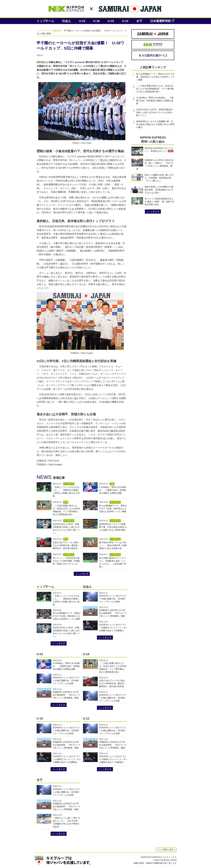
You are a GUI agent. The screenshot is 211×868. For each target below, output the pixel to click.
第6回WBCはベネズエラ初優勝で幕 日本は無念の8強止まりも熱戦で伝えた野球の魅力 (113, 527)
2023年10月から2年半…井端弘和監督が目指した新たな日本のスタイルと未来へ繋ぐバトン (155, 112)
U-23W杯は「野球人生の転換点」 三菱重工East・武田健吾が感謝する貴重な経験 (113, 490)
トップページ (44, 31)
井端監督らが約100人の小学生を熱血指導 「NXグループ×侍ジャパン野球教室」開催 (113, 613)
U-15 (111, 21)
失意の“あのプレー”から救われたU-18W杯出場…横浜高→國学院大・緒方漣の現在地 (66, 545)
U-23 (82, 21)
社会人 (67, 21)
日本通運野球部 (162, 21)
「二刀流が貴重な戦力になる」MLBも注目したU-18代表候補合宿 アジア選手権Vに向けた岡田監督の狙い (155, 89)
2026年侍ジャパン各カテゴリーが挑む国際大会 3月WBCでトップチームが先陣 (113, 599)
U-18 (96, 21)
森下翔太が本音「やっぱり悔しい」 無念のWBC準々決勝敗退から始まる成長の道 (113, 545)
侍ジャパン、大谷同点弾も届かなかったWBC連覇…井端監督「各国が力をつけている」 (66, 561)
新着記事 (58, 31)
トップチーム (45, 21)
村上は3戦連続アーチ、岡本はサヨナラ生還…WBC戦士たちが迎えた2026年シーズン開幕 (113, 509)
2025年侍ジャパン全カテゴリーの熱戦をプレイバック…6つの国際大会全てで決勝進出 (113, 628)
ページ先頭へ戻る (166, 849)
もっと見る (82, 574)
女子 (139, 21)
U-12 (125, 21)
